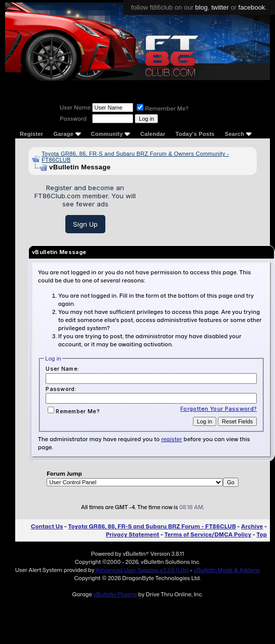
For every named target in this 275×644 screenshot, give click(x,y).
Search (238, 134)
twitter (220, 7)
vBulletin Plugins (115, 594)
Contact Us (47, 526)
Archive (252, 526)
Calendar (153, 134)
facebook (252, 7)
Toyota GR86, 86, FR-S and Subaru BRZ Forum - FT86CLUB (152, 526)
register (172, 439)
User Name (75, 108)
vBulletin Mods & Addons (227, 570)
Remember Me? (163, 109)
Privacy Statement (133, 534)
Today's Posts (195, 134)
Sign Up (85, 224)
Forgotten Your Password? (219, 409)
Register (31, 134)
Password (73, 119)
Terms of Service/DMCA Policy (208, 534)
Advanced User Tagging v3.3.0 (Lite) (142, 570)
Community (111, 134)
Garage (67, 134)
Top (262, 534)
